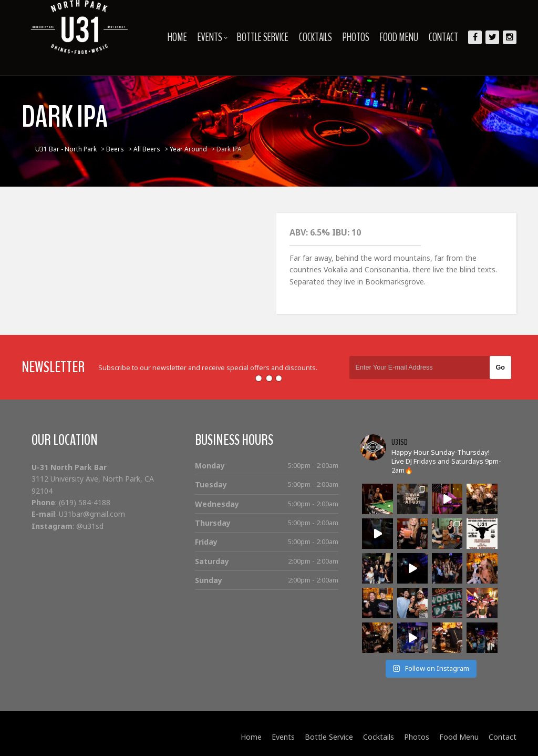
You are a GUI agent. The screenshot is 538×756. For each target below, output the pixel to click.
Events (213, 37)
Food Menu (399, 37)
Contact (443, 37)
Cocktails (315, 37)
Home (177, 37)
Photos (356, 37)
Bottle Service (263, 37)
